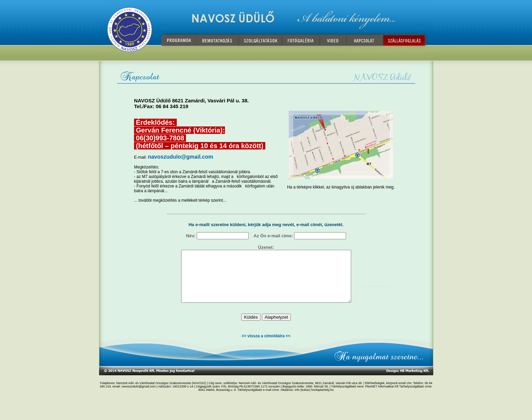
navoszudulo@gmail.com (181, 157)
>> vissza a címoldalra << (266, 346)
